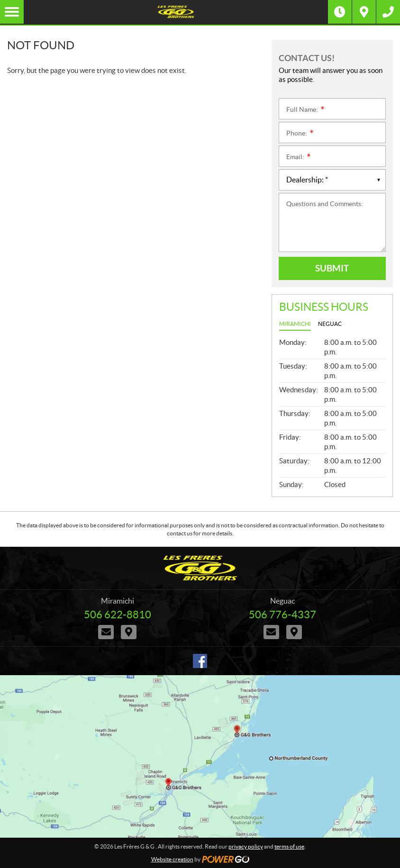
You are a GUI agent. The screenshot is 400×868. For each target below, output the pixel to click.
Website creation (172, 859)
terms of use (289, 846)
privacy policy (246, 846)
